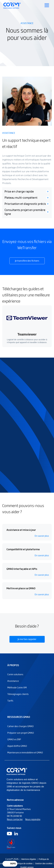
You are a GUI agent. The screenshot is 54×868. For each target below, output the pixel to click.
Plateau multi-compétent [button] (21, 198)
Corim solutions (15, 677)
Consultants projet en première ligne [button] (25, 212)
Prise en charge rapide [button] (19, 192)
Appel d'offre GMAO (17, 749)
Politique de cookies (24, 863)
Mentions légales (29, 859)
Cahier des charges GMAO (20, 729)
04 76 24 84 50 (14, 819)
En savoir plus (42, 541)
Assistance (13, 684)
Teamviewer (27, 334)
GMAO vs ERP (14, 742)
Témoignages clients (18, 697)
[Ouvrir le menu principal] (47, 6)
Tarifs (10, 703)
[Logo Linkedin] (16, 836)
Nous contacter (15, 822)
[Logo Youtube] (9, 836)
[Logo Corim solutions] (17, 774)
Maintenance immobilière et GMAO (25, 755)
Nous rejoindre (33, 822)
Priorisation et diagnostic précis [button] (25, 204)
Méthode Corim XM (17, 690)
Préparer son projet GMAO (21, 736)
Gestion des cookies (44, 863)
